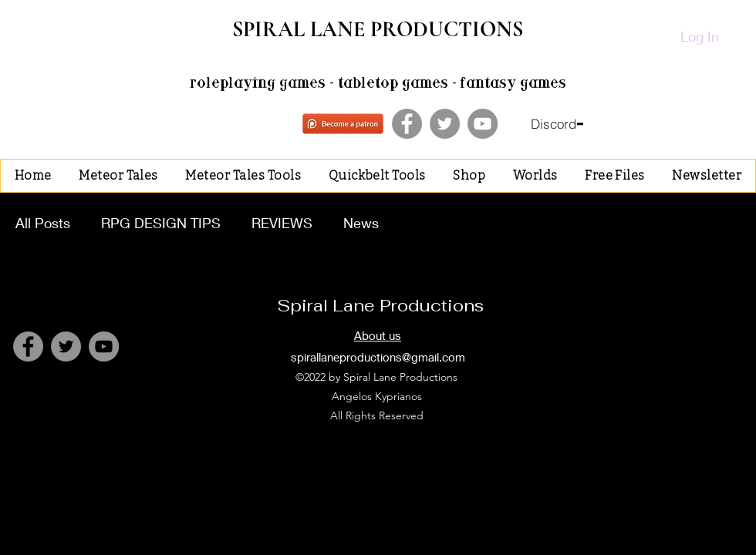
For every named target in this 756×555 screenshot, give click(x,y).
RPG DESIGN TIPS (161, 223)
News (361, 223)
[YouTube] (483, 124)
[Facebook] (407, 124)
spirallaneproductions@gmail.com (378, 357)
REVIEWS (282, 223)
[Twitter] (445, 124)
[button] (118, 176)
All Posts (43, 223)
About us (378, 335)
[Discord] (557, 124)
